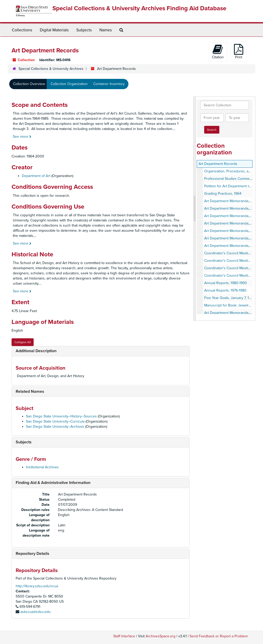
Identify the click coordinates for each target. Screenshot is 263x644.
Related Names (30, 391)
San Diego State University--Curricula (55, 421)
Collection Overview (29, 84)
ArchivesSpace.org (161, 636)
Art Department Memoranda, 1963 (231, 313)
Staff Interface (124, 636)
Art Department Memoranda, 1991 (231, 201)
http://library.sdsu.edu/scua (37, 586)
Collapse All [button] (23, 342)
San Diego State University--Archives (55, 427)
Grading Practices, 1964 (223, 194)
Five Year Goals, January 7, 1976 (229, 298)
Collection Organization (69, 84)
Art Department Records (218, 164)
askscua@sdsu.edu (35, 612)
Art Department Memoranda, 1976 (231, 238)
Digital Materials (54, 30)
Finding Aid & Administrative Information (53, 483)
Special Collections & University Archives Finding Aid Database (139, 8)
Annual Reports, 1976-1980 (225, 290)
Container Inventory (109, 84)
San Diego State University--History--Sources (61, 416)
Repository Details (32, 554)
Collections (22, 30)
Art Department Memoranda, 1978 (231, 208)
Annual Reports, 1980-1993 (226, 283)
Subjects (84, 30)
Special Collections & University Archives (51, 69)
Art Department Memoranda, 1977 (231, 231)
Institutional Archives (42, 467)
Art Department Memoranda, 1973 (231, 223)
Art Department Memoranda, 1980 (231, 246)
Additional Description (36, 351)
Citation (218, 52)
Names (106, 30)
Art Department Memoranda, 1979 (231, 216)
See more (22, 137)
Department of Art (36, 176)
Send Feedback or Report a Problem (219, 636)
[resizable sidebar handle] (195, 209)
